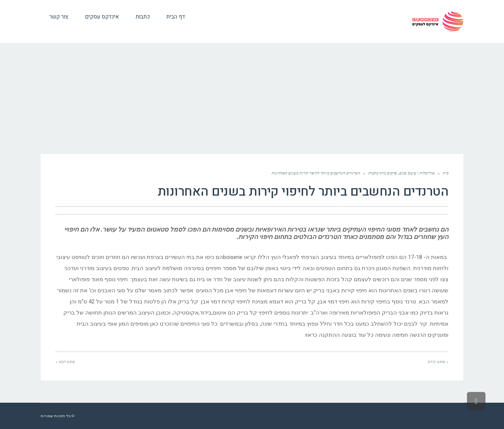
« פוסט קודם (438, 362)
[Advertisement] (252, 99)
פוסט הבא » (65, 362)
